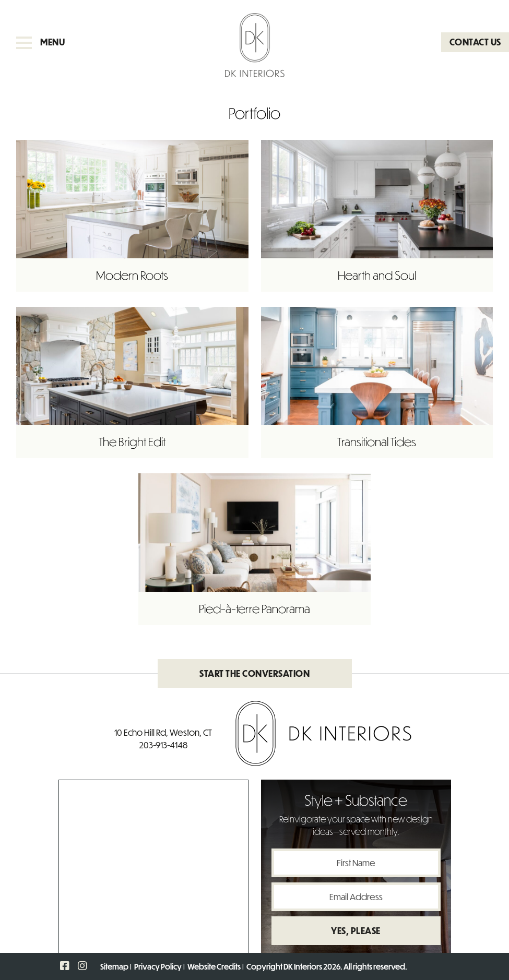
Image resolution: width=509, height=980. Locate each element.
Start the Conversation (254, 673)
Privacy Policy (158, 966)
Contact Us (475, 42)
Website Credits (214, 966)
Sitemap (114, 966)
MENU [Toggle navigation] (40, 42)
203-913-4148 (163, 745)
